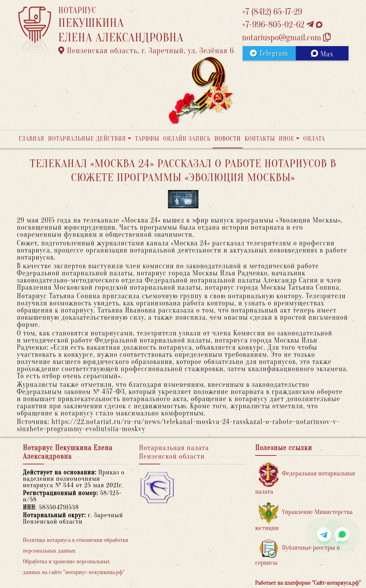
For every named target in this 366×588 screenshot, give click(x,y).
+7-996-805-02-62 (282, 25)
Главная (31, 139)
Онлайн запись (187, 139)
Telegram (269, 53)
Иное (287, 139)
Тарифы (147, 139)
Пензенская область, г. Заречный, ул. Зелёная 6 (146, 51)
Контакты (260, 139)
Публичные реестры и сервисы (298, 552)
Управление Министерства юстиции (304, 517)
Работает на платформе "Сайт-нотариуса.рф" (308, 583)
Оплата (314, 139)
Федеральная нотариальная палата (305, 478)
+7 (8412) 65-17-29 (272, 12)
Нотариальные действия (87, 139)
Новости (228, 139)
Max (322, 54)
